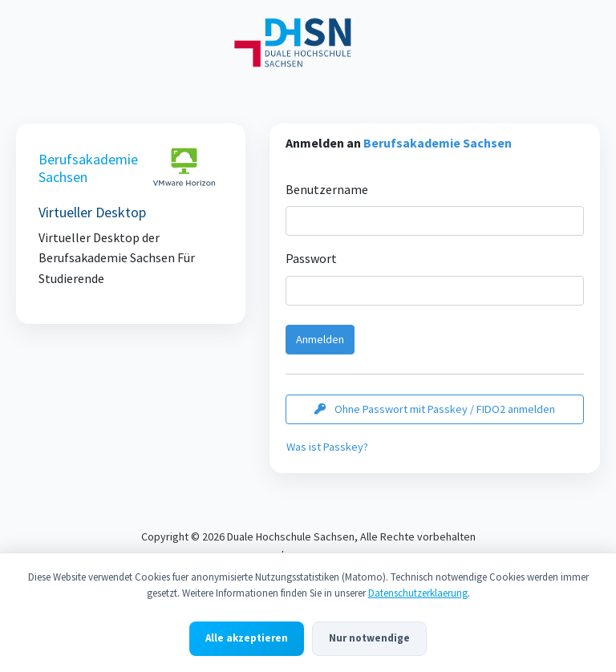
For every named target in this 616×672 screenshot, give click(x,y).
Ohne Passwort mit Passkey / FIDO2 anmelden (435, 409)
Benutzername (327, 189)
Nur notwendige (369, 640)
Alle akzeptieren (247, 640)
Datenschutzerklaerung (418, 595)
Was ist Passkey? (327, 447)
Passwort (311, 258)
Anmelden (320, 339)
